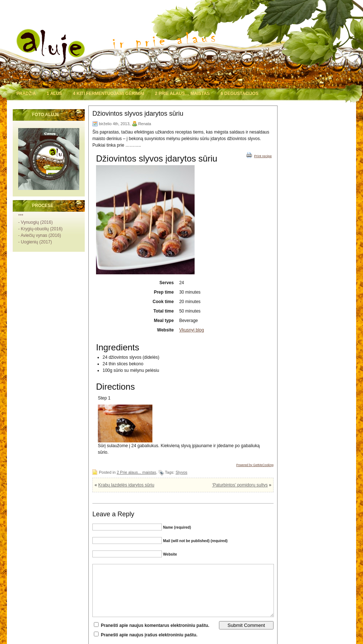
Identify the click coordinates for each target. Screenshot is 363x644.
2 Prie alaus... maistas (136, 472)
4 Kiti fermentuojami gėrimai (109, 94)
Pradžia (26, 94)
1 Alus (54, 94)
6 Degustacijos (240, 94)
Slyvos (181, 472)
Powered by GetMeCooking (255, 465)
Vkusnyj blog (192, 330)
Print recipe (259, 155)
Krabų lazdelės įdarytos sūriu (126, 485)
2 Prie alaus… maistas (182, 94)
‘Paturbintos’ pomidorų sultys (240, 485)
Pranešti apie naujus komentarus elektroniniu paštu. (155, 625)
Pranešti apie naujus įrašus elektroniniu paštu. (149, 635)
